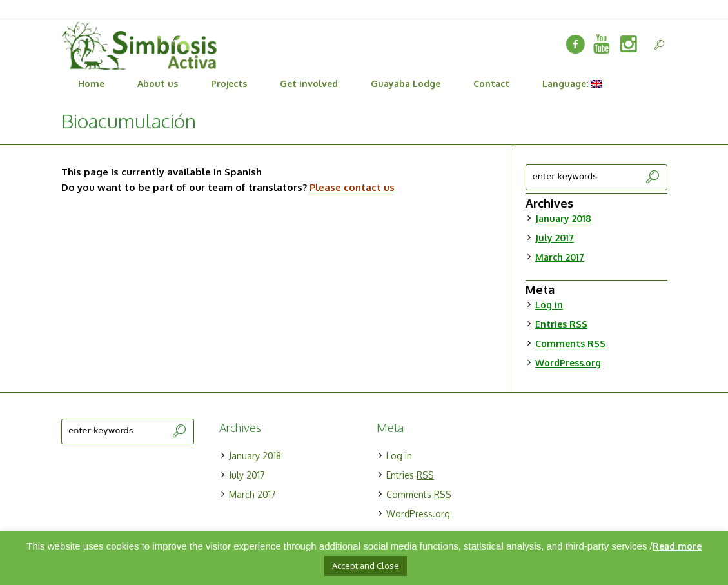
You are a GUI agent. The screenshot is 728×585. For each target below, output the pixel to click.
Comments (570, 343)
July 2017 (555, 238)
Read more (677, 546)
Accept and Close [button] (366, 566)
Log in (549, 305)
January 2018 (563, 218)
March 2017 (560, 257)
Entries (561, 324)
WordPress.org (568, 363)
